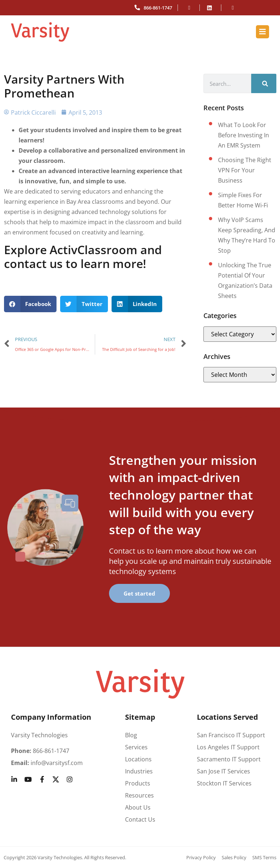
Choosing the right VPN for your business (245, 170)
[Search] (264, 83)
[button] (30, 304)
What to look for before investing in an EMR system (244, 135)
